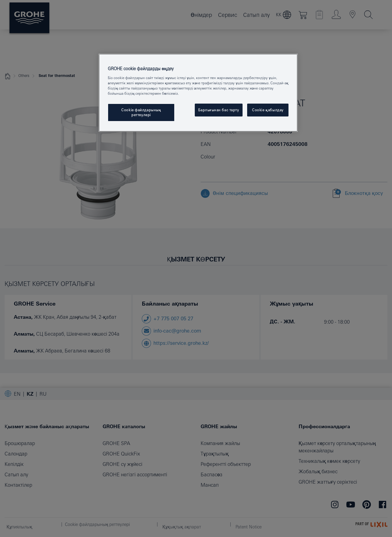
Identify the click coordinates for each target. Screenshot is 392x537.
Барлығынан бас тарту (219, 110)
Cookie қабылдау (268, 110)
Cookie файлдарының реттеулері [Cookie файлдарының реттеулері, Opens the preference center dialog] (141, 112)
